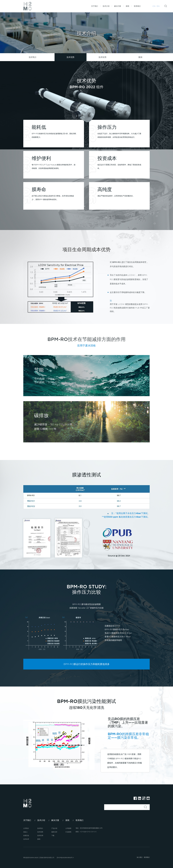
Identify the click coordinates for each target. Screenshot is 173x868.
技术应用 (102, 57)
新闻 (127, 6)
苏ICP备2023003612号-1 (65, 857)
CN (154, 6)
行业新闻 (68, 832)
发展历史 (26, 835)
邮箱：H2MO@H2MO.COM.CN (86, 832)
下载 (53, 835)
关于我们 (95, 6)
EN (158, 6)
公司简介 (26, 828)
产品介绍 (54, 828)
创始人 (25, 832)
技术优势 (71, 57)
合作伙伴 (26, 839)
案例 (140, 57)
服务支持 (54, 832)
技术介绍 (106, 6)
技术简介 (33, 57)
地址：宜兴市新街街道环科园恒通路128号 (89, 828)
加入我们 (140, 857)
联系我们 (137, 6)
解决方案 (118, 6)
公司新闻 (68, 828)
